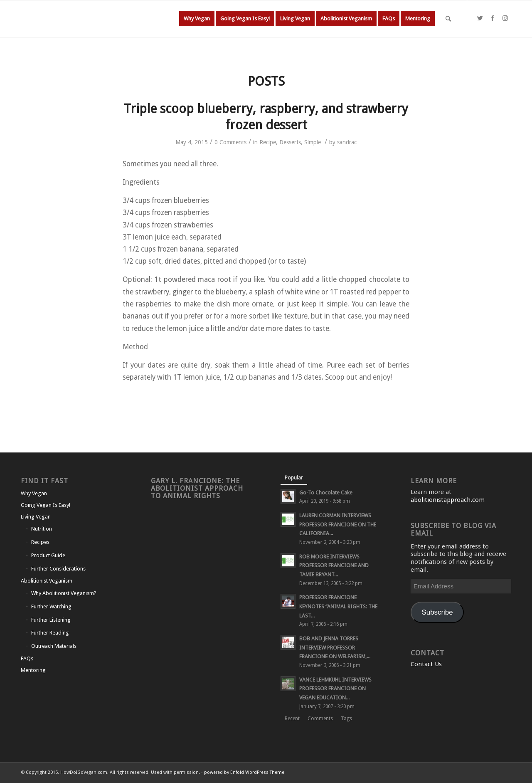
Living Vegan (36, 517)
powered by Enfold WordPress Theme (244, 772)
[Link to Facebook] (493, 18)
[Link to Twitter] (480, 18)
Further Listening (51, 620)
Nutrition (42, 529)
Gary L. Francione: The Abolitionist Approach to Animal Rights (197, 488)
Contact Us (426, 664)
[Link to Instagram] (505, 18)
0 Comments (230, 142)
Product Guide (48, 555)
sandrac (347, 142)
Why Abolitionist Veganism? (64, 593)
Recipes (40, 542)
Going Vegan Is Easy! (46, 505)
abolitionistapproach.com (448, 500)
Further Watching (51, 606)
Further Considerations (58, 569)
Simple (313, 142)
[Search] (448, 19)
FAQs (27, 658)
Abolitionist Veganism (47, 581)
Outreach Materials (54, 646)
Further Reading (50, 633)
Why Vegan (34, 493)
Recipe (268, 142)
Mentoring (33, 670)
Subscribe (437, 612)
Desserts (290, 142)
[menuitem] (197, 19)
